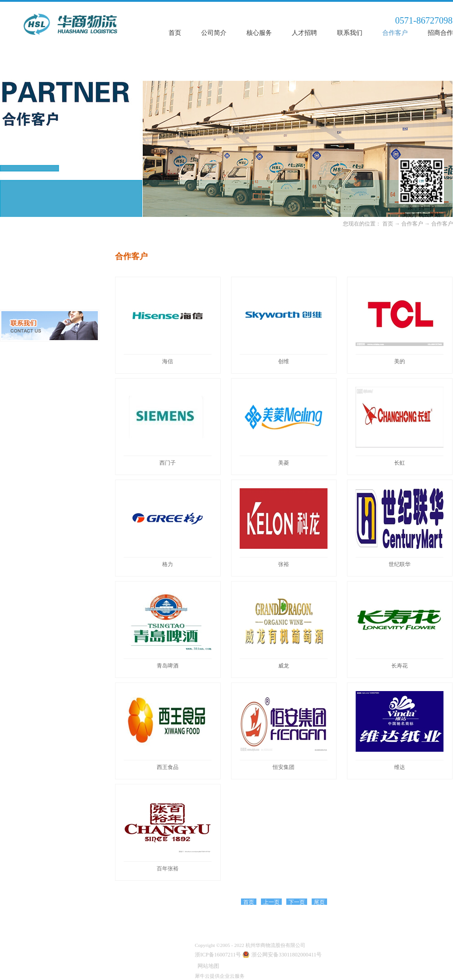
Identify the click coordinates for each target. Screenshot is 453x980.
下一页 (297, 902)
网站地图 (207, 966)
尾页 (319, 902)
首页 (175, 33)
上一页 (271, 902)
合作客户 (412, 224)
